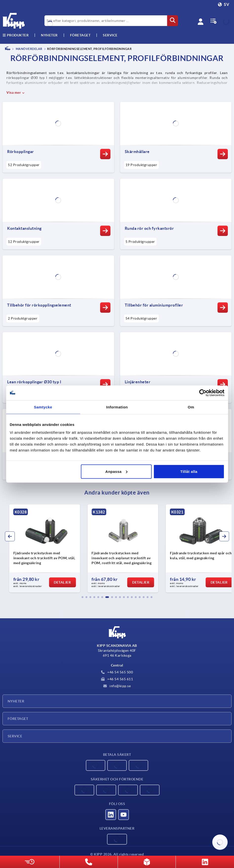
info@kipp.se (117, 686)
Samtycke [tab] (43, 407)
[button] (83, 597)
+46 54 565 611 (117, 679)
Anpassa (116, 471)
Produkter (16, 35)
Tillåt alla (189, 471)
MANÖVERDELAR (29, 49)
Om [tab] (191, 407)
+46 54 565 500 (117, 672)
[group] (38, 548)
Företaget (80, 35)
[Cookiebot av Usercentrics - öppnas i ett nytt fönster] (203, 393)
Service (15, 736)
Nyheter (16, 701)
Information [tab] (117, 407)
